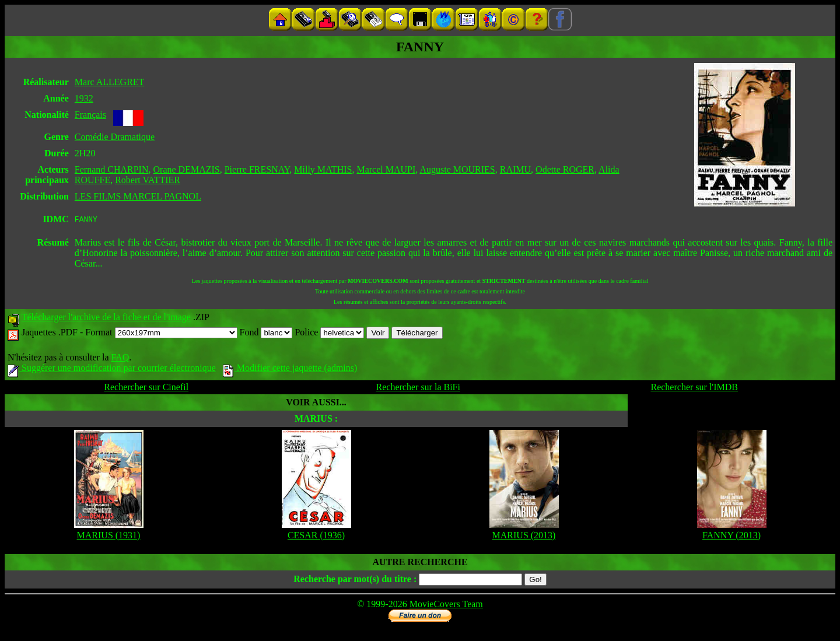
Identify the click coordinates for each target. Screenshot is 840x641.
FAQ (120, 359)
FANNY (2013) (731, 537)
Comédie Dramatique (115, 137)
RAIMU (515, 169)
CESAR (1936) (316, 537)
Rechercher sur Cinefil (146, 389)
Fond (266, 334)
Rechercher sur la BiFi (418, 389)
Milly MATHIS (323, 169)
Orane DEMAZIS (187, 169)
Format (161, 334)
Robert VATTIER (148, 180)
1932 (84, 98)
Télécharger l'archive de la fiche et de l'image (106, 319)
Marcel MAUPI (386, 169)
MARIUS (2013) (524, 537)
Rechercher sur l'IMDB (694, 389)
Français (90, 115)
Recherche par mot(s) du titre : (355, 581)
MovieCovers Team (446, 606)
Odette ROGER (565, 169)
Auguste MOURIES (457, 169)
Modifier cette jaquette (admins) (290, 369)
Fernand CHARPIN (112, 169)
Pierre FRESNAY (257, 169)
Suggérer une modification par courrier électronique (112, 369)
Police (329, 334)
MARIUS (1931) (109, 537)
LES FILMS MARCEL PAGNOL (138, 196)
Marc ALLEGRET (110, 82)
